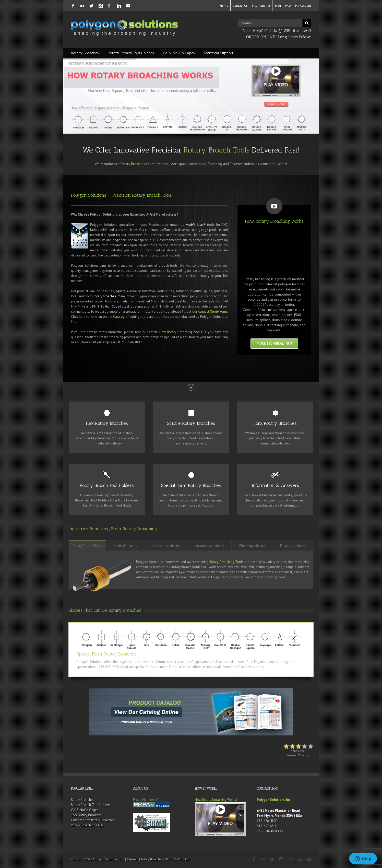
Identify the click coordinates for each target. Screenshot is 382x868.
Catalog (119, 317)
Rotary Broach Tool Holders (131, 53)
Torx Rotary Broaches (86, 815)
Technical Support (219, 53)
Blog (278, 5)
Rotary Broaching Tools (226, 562)
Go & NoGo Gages (85, 810)
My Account (303, 5)
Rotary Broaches (85, 53)
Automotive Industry (210, 546)
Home (224, 5)
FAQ (288, 5)
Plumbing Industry (252, 546)
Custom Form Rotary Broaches (93, 820)
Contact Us (240, 5)
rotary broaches (105, 296)
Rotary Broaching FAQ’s (87, 825)
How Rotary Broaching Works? (181, 332)
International (261, 5)
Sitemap (133, 859)
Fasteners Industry (293, 546)
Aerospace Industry (166, 546)
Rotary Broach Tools (216, 150)
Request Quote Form (212, 312)
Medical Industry (126, 546)
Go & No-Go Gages (179, 53)
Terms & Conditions (179, 859)
